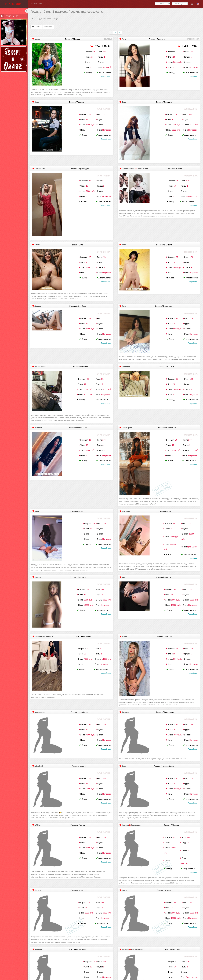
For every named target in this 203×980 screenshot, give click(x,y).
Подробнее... (106, 76)
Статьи (48, 27)
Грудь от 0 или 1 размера (48, 19)
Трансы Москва (36, 4)
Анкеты (36, 27)
